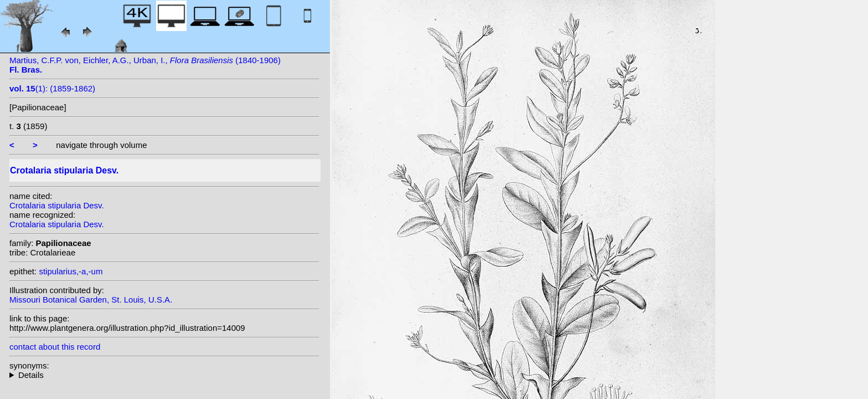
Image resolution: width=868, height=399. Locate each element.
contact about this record (55, 347)
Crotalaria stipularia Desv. (57, 205)
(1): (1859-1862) (52, 88)
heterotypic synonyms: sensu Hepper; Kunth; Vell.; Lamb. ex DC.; (164, 375)
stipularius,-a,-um (71, 271)
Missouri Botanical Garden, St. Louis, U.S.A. (91, 300)
